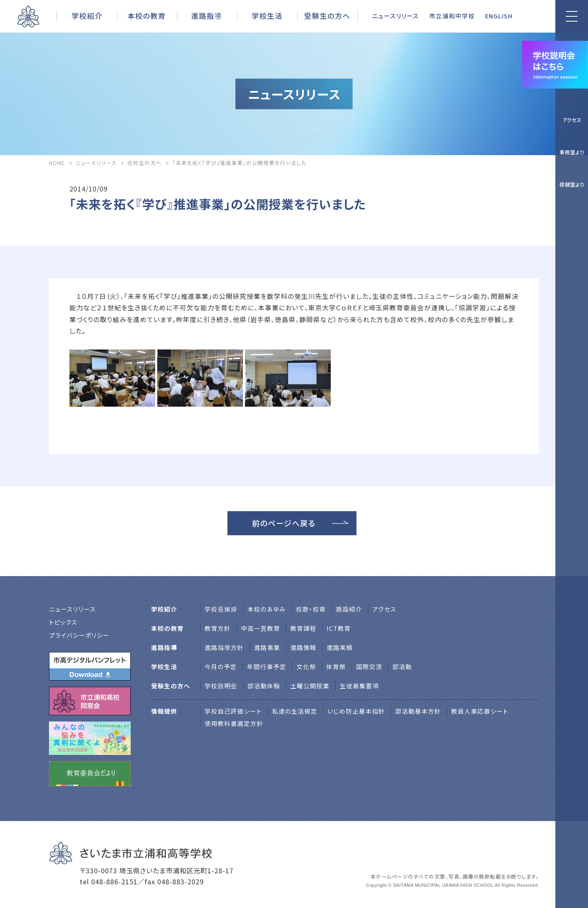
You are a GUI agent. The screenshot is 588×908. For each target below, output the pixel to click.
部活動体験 (264, 686)
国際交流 (369, 667)
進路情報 (303, 647)
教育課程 (303, 628)
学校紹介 (87, 16)
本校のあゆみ (267, 609)
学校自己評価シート (233, 711)
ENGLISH (499, 16)
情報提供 (164, 711)
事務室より (572, 152)
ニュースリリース (395, 16)
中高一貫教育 (261, 628)
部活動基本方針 (418, 711)
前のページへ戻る (284, 523)
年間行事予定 (267, 667)
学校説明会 (221, 686)
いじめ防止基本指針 (356, 711)
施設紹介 (349, 609)
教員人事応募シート (480, 711)
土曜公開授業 (310, 686)
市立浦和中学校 (452, 16)
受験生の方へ (327, 16)
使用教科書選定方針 (234, 723)
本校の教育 (147, 16)
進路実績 (340, 647)
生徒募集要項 (359, 686)
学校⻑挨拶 (221, 609)
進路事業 (267, 647)
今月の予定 (221, 667)
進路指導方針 (224, 647)
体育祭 (336, 667)
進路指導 (207, 16)
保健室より (572, 184)
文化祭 (306, 667)
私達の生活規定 (295, 711)
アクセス (572, 120)
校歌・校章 (311, 609)
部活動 (402, 667)
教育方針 (218, 628)
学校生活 (267, 16)
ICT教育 (339, 628)
